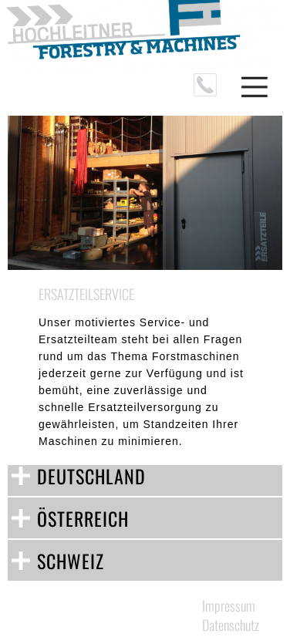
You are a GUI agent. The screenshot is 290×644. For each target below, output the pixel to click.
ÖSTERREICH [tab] (83, 518)
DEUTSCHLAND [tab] (91, 476)
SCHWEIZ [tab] (71, 561)
